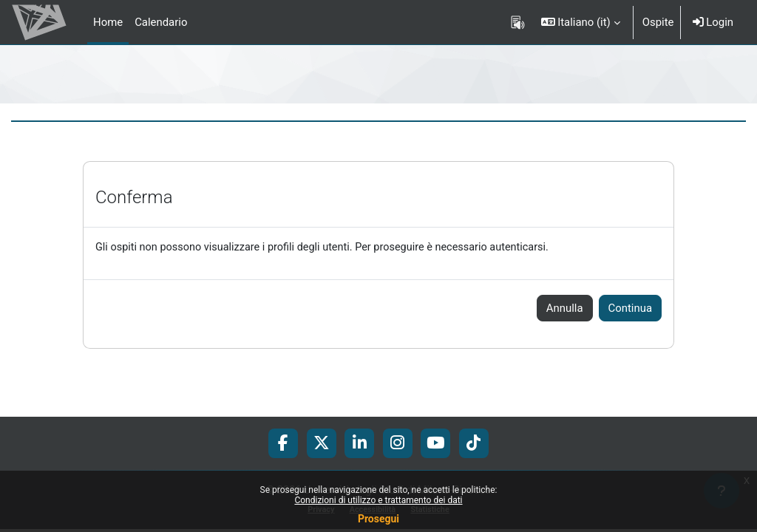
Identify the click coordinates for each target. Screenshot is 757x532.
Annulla (565, 308)
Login (713, 22)
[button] (581, 22)
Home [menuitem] (108, 22)
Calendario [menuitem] (161, 22)
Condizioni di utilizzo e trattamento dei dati (378, 500)
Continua (631, 308)
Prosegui (378, 519)
